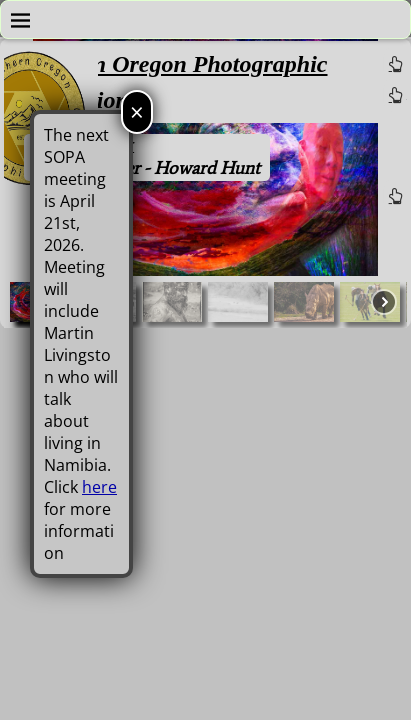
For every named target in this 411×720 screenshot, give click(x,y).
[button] (172, 302)
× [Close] (137, 111)
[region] (205, 183)
